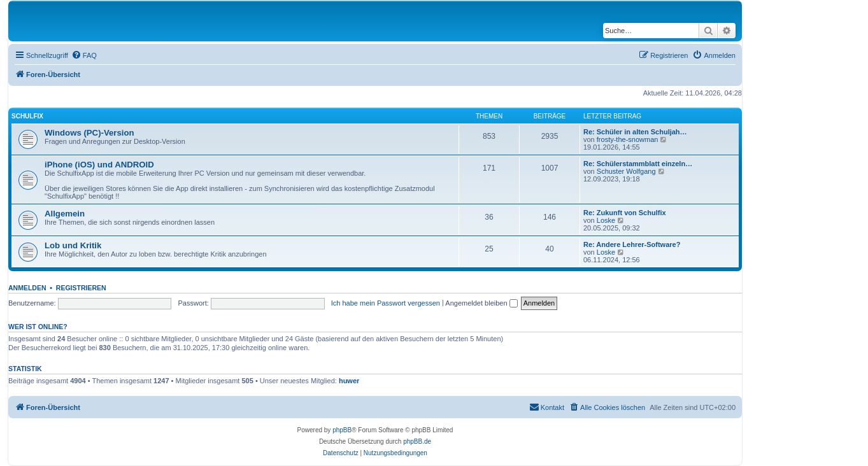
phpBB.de (417, 441)
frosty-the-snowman (628, 139)
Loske (606, 220)
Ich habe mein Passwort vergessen (386, 303)
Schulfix (27, 116)
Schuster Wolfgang (626, 171)
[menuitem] (84, 55)
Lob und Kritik (73, 245)
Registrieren (81, 288)
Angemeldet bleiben (481, 303)
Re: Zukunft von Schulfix (625, 213)
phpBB (342, 430)
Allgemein (65, 214)
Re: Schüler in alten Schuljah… (635, 132)
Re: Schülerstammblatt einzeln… (638, 164)
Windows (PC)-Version (89, 133)
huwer (349, 381)
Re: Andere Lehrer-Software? (632, 244)
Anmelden (27, 288)
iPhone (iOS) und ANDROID (99, 165)
